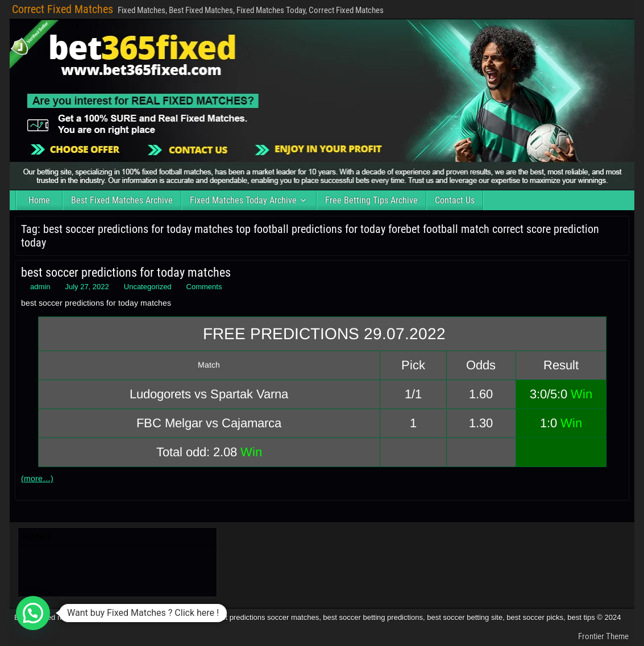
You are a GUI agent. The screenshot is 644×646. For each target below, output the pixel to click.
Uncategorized (148, 287)
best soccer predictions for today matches (126, 272)
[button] (33, 613)
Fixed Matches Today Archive (243, 200)
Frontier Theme (603, 636)
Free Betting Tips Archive (371, 200)
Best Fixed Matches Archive (122, 200)
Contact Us (455, 200)
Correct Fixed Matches (63, 9)
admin (40, 287)
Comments (204, 287)
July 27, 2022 (87, 287)
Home (39, 200)
